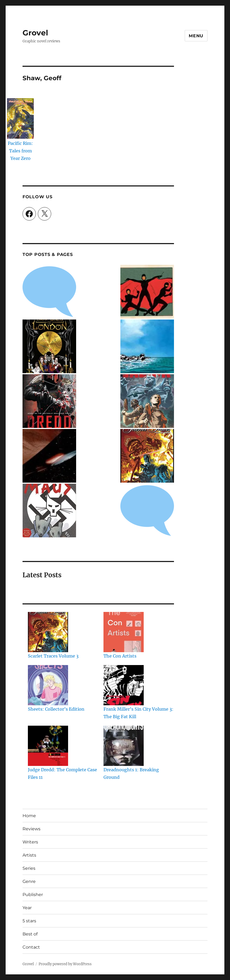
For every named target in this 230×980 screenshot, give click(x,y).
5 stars (29, 921)
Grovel (35, 33)
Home (29, 816)
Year (27, 908)
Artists (29, 855)
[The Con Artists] (124, 632)
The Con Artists (120, 656)
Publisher (33, 895)
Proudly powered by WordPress (65, 964)
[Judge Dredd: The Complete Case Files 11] (48, 746)
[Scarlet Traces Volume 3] (48, 632)
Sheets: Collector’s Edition (56, 709)
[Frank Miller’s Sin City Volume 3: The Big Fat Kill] (124, 685)
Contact (31, 947)
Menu (196, 36)
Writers (30, 842)
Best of (30, 934)
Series (29, 868)
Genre (29, 881)
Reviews (31, 829)
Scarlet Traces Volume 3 (53, 656)
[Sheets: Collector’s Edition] (48, 685)
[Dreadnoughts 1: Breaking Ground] (124, 746)
